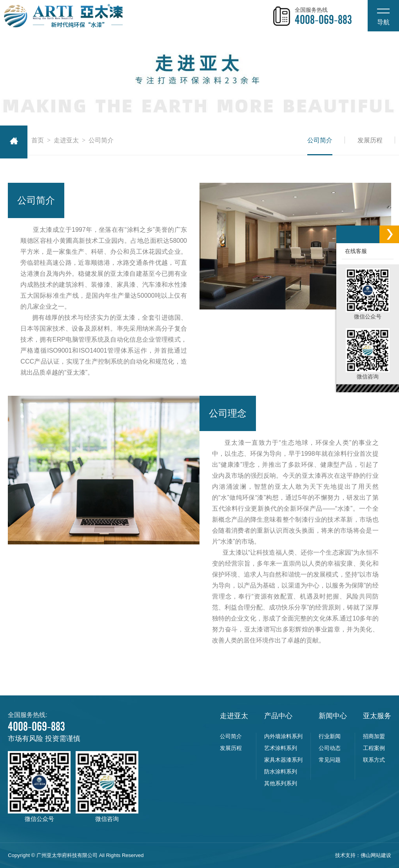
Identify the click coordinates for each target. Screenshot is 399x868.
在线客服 (354, 251)
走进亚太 (66, 140)
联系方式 (374, 760)
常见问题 (330, 760)
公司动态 (330, 748)
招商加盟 (374, 736)
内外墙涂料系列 (283, 736)
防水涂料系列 (281, 772)
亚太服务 (377, 716)
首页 (38, 140)
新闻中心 (333, 716)
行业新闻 (330, 736)
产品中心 (278, 716)
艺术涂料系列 (281, 748)
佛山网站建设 (376, 855)
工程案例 (374, 748)
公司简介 (320, 140)
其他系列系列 (281, 783)
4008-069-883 (323, 20)
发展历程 (370, 140)
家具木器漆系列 (283, 760)
